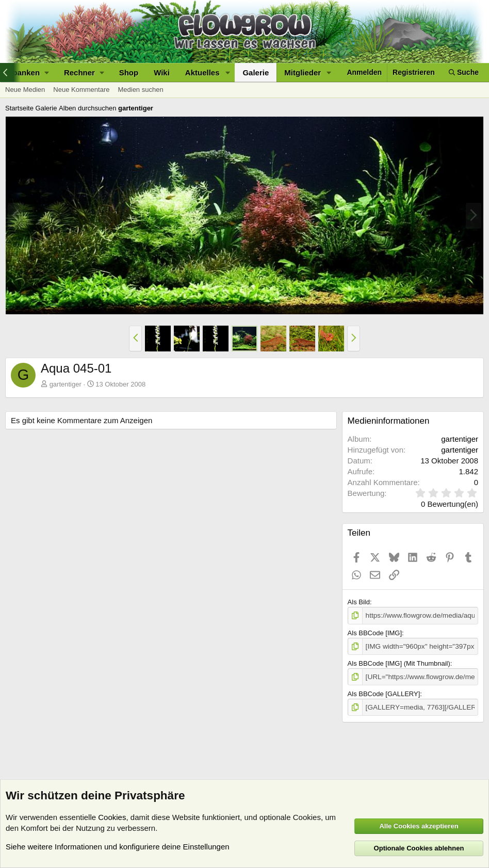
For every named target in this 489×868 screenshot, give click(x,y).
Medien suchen (140, 90)
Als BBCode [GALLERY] (384, 692)
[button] (84, 73)
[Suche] (464, 73)
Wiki (162, 73)
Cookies (112, 817)
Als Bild (359, 602)
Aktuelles (202, 73)
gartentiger (66, 384)
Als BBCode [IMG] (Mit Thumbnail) (399, 662)
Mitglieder (303, 73)
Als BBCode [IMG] (375, 632)
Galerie (256, 73)
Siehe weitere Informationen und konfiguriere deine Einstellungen (118, 847)
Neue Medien (25, 90)
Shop (129, 73)
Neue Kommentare (81, 90)
